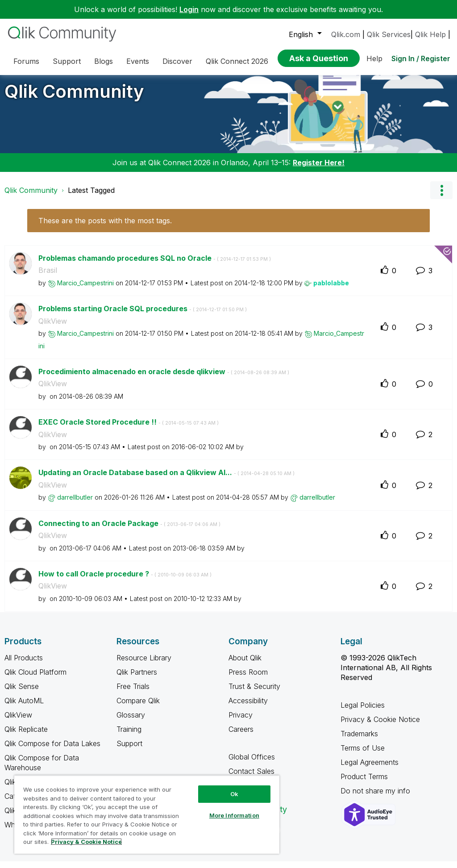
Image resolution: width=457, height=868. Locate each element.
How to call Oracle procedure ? (125, 580)
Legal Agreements (370, 769)
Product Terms (364, 783)
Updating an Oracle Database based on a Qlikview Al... (166, 479)
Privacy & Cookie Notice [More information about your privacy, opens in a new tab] (86, 842)
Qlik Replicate (26, 736)
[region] (147, 814)
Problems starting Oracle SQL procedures (143, 315)
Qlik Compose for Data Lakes (52, 750)
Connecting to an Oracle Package (129, 530)
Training (129, 736)
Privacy (241, 722)
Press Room (248, 679)
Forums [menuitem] (26, 61)
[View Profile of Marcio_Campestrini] (85, 290)
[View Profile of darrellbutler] (75, 504)
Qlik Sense (22, 693)
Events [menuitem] (138, 61)
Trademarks (359, 740)
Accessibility (248, 707)
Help (374, 58)
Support (129, 750)
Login (189, 9)
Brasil (48, 277)
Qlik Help (430, 34)
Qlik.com (346, 34)
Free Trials (133, 693)
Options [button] (441, 197)
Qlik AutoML (24, 707)
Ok (234, 794)
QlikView (53, 328)
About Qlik (245, 664)
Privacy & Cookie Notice (380, 726)
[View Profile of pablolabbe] (331, 290)
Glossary (131, 722)
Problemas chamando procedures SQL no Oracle (155, 265)
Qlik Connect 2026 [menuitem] (237, 61)
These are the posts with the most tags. (105, 227)
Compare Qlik (138, 707)
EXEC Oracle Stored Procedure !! (129, 429)
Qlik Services (389, 34)
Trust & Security (254, 693)
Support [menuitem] (67, 61)
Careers (241, 736)
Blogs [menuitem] (104, 61)
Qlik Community (74, 98)
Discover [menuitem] (177, 61)
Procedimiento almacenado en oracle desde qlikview (164, 378)
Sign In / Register (421, 58)
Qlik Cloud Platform (35, 679)
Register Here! (319, 169)
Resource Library (144, 664)
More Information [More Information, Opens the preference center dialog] (234, 815)
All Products (24, 664)
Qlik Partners (137, 679)
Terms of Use (363, 755)
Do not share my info (376, 797)
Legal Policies (363, 712)
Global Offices (252, 764)
